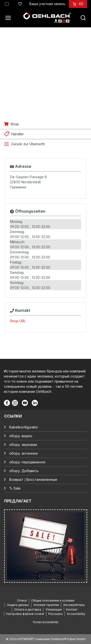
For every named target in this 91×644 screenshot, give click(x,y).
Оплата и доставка (28, 609)
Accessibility (76, 614)
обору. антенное (24, 453)
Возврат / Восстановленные (33, 479)
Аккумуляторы (74, 605)
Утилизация (54, 609)
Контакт (72, 609)
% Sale (15, 488)
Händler (17, 134)
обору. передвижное (27, 462)
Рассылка (55, 614)
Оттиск (22, 600)
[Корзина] (81, 4)
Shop (15, 124)
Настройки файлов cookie (25, 614)
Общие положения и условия (53, 600)
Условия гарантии (46, 605)
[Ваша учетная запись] (47, 4)
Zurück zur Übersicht (28, 144)
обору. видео (21, 436)
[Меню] (9, 18)
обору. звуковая (23, 445)
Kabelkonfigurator (24, 427)
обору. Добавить (24, 471)
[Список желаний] (20, 3)
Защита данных (18, 605)
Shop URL (18, 321)
